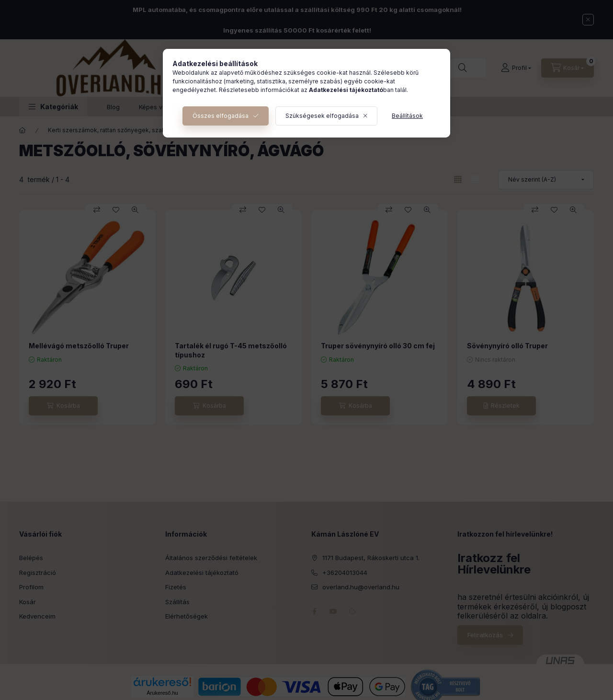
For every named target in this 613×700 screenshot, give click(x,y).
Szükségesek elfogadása (322, 116)
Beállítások (407, 116)
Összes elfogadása (221, 116)
